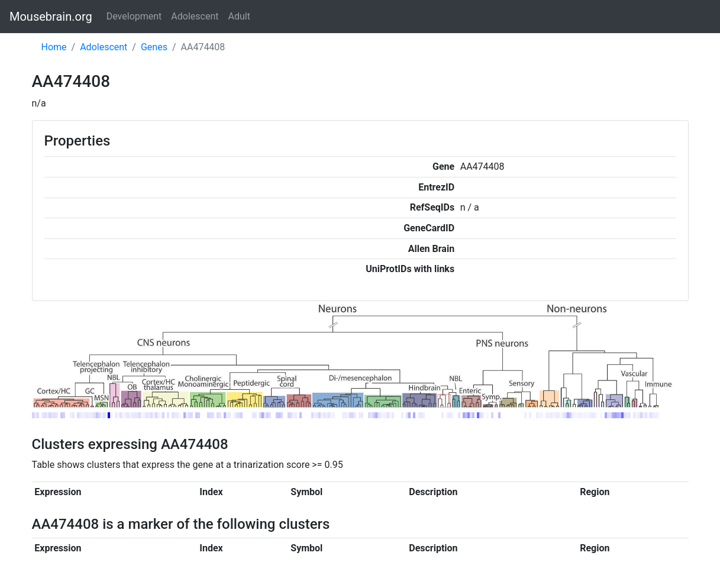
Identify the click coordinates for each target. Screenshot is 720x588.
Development (134, 16)
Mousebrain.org (51, 17)
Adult (239, 16)
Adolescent (195, 16)
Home (54, 47)
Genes (154, 47)
